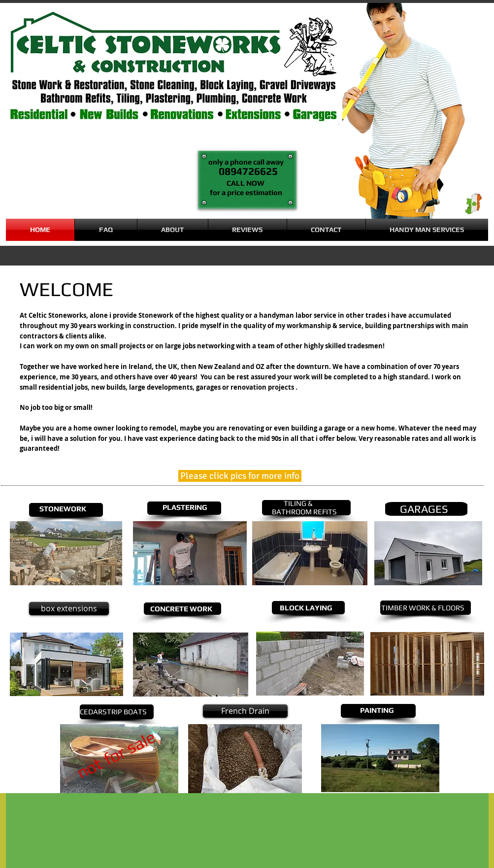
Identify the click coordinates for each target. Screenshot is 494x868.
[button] (427, 230)
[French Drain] (245, 711)
